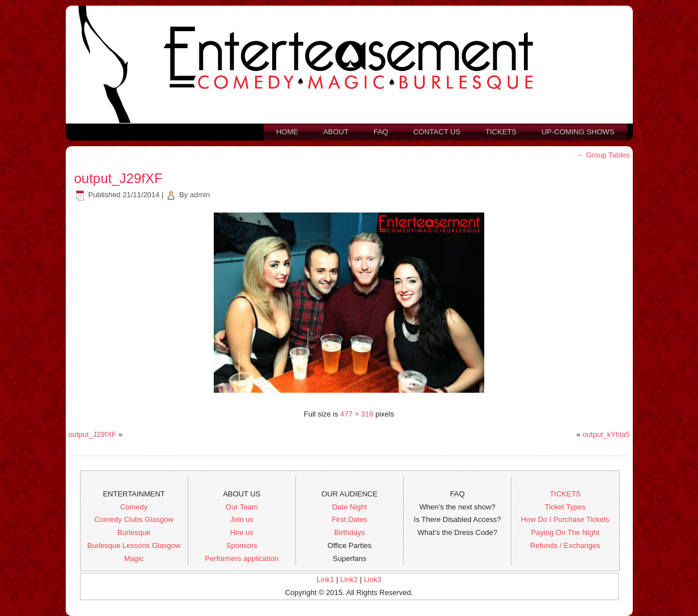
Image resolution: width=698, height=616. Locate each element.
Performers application (242, 558)
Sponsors (242, 545)
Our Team (242, 507)
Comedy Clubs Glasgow (134, 519)
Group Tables (603, 155)
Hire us (242, 532)
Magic (134, 558)
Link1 (325, 579)
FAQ (381, 132)
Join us (242, 519)
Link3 (373, 579)
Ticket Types (565, 507)
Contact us (437, 132)
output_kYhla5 (606, 434)
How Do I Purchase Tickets (565, 519)
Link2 (349, 579)
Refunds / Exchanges (565, 545)
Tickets (501, 132)
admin (200, 195)
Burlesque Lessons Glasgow (134, 545)
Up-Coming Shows (578, 132)
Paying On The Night (565, 532)
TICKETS (565, 494)
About (336, 132)
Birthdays (349, 532)
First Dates (350, 519)
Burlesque (134, 532)
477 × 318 (357, 414)
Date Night (350, 507)
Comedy (134, 507)
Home (287, 132)
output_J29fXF (119, 178)
